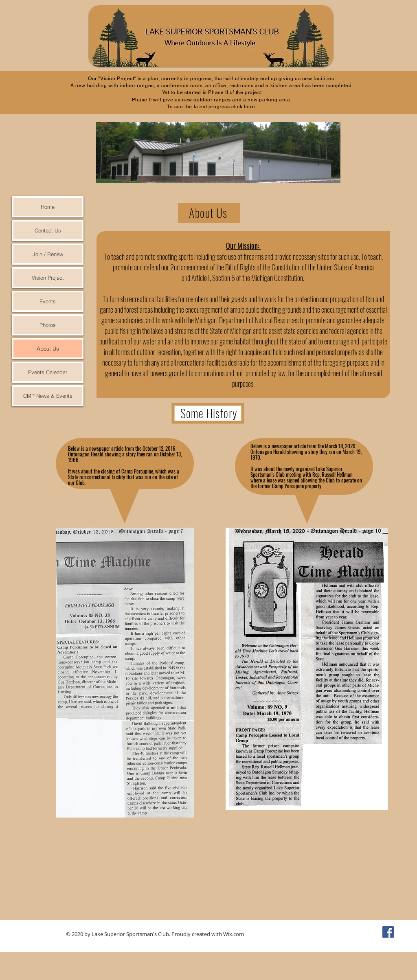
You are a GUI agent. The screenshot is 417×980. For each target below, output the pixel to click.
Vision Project (48, 278)
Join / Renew (48, 254)
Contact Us (48, 230)
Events (48, 301)
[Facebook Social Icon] (388, 932)
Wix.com (234, 934)
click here (243, 107)
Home (48, 207)
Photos (48, 325)
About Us (48, 349)
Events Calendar (48, 372)
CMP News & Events (48, 396)
